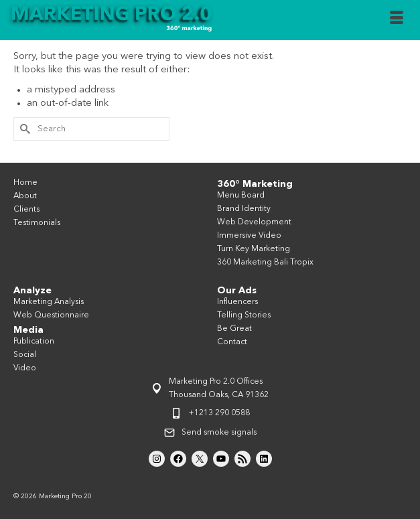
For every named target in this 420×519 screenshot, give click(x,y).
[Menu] (397, 20)
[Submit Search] (23, 129)
